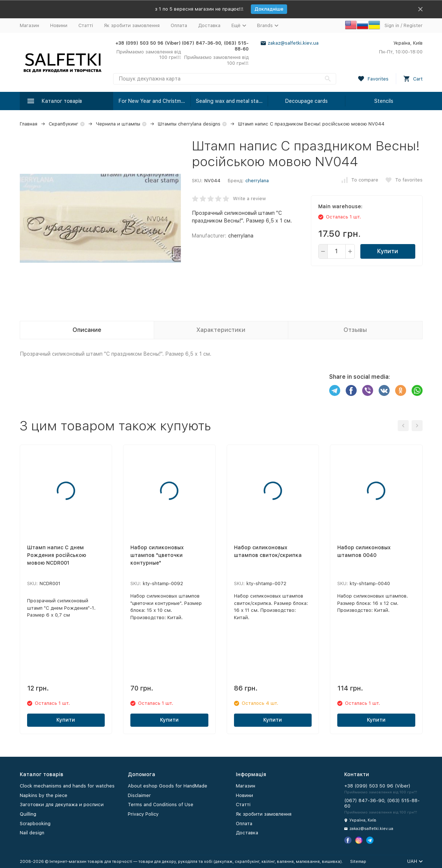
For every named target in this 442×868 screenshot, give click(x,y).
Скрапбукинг (64, 124)
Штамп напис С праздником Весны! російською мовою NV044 (311, 124)
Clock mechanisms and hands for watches (67, 786)
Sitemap (358, 862)
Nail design (32, 833)
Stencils (384, 101)
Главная (29, 124)
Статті (86, 25)
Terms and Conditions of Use (161, 805)
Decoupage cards (307, 101)
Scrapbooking (35, 824)
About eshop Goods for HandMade (168, 786)
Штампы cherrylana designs (189, 124)
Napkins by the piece (44, 795)
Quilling (28, 814)
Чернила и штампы (118, 124)
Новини (59, 25)
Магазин (29, 25)
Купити (388, 251)
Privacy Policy (143, 814)
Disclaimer (139, 795)
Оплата (179, 25)
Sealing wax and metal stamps (232, 101)
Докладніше (269, 9)
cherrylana (257, 181)
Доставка (209, 25)
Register (413, 25)
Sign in (392, 25)
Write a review (249, 199)
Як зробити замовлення (132, 25)
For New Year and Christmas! (153, 101)
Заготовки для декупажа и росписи (62, 805)
